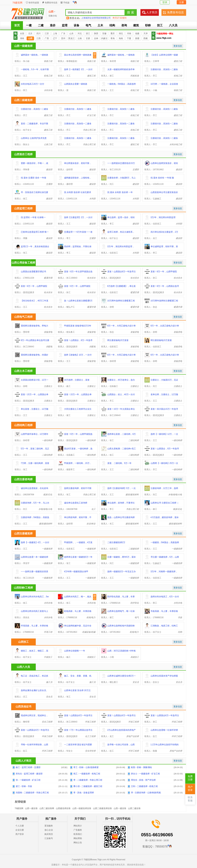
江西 (39, 38)
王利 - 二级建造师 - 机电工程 (144, 786)
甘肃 (88, 38)
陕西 (96, 33)
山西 (30, 38)
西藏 (146, 38)
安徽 (104, 33)
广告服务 (78, 830)
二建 (41, 25)
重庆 (113, 33)
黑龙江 (71, 38)
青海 (113, 38)
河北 (80, 33)
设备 (77, 25)
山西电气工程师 (23, 317)
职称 (148, 25)
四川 (39, 33)
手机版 (66, 3)
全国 (22, 33)
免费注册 (190, 778)
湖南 (22, 38)
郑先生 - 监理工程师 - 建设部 (29, 774)
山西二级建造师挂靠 (102, 808)
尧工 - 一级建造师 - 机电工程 (87, 774)
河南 (129, 33)
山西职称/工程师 (23, 588)
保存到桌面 (34, 3)
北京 (30, 33)
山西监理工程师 (23, 208)
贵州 (63, 38)
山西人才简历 (23, 761)
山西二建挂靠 (134, 808)
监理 (65, 25)
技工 (160, 25)
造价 (53, 25)
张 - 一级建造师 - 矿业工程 (28, 780)
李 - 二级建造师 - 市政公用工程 (88, 780)
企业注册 (20, 830)
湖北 (121, 33)
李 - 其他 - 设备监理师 (84, 793)
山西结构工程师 (23, 425)
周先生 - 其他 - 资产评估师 (143, 780)
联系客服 (190, 799)
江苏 (47, 33)
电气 (88, 25)
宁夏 (129, 38)
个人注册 (20, 826)
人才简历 (152, 12)
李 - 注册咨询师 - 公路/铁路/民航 (146, 793)
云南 (80, 38)
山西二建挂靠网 (47, 808)
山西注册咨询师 (23, 479)
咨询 (124, 25)
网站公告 (78, 843)
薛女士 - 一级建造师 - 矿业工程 (145, 774)
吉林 (96, 38)
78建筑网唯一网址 (165, 34)
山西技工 (23, 642)
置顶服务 (49, 826)
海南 (121, 38)
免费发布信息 (51, 3)
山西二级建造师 (23, 100)
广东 (63, 33)
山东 (71, 33)
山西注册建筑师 (23, 533)
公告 (153, 36)
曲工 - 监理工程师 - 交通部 (28, 767)
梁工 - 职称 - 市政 (24, 786)
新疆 (137, 38)
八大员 (173, 25)
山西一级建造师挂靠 (82, 808)
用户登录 (20, 834)
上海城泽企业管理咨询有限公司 (96, 18)
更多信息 (178, 46)
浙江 (88, 33)
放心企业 (49, 830)
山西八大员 (23, 667)
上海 (55, 33)
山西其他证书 (23, 706)
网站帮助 (78, 838)
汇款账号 (49, 838)
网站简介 (78, 826)
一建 (29, 25)
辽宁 (55, 38)
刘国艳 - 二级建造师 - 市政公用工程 (32, 793)
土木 (100, 25)
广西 (47, 38)
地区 (15, 36)
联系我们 (78, 834)
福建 (137, 33)
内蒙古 (104, 38)
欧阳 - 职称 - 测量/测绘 (142, 767)
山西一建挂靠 (31, 808)
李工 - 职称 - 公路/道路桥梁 (86, 767)
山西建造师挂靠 (63, 808)
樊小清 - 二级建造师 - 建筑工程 (88, 786)
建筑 (136, 25)
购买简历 (49, 834)
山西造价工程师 (23, 154)
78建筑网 (18, 3)
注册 (181, 2)
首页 (17, 25)
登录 (165, 2)
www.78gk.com (164, 38)
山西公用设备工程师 (23, 263)
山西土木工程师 (23, 371)
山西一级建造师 (23, 46)
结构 (112, 25)
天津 (146, 33)
